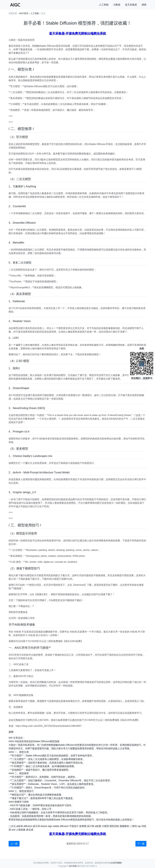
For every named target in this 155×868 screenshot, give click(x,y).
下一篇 (141, 844)
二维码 (133, 826)
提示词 (36, 826)
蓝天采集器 (131, 5)
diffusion (28, 826)
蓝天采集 (73, 866)
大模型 (105, 826)
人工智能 (104, 5)
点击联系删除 (116, 863)
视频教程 (124, 826)
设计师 (91, 826)
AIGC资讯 (24, 13)
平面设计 (74, 826)
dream (44, 826)
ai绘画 (20, 826)
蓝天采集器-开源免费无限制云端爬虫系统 (78, 33)
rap (139, 826)
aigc (50, 826)
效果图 (83, 826)
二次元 (12, 826)
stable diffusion (61, 826)
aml (13, 830)
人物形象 (21, 830)
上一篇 (14, 844)
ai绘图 (98, 826)
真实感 (30, 830)
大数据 (117, 5)
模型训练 (114, 826)
